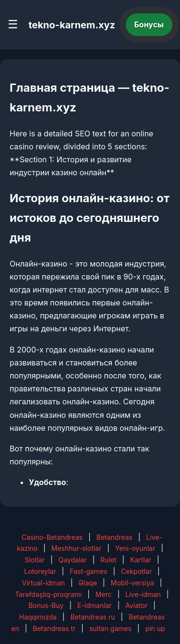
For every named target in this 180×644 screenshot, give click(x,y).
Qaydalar (73, 560)
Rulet (108, 560)
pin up (155, 628)
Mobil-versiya (132, 583)
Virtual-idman (43, 583)
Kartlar (141, 560)
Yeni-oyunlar (135, 548)
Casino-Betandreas (52, 537)
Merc (104, 594)
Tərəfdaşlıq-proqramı (48, 594)
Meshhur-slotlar (76, 548)
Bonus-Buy (46, 605)
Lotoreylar (40, 571)
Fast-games (88, 571)
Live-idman (143, 594)
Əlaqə (88, 583)
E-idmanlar (95, 605)
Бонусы (149, 24)
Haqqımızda (38, 617)
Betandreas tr (54, 628)
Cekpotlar (136, 571)
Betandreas (114, 537)
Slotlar (35, 560)
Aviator (136, 605)
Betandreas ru (93, 617)
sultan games (110, 628)
